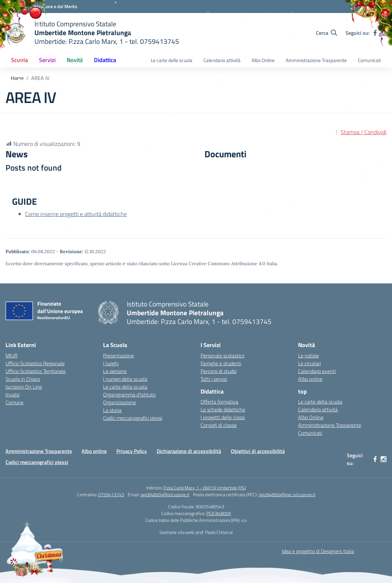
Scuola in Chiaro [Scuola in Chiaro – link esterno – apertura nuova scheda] (23, 379)
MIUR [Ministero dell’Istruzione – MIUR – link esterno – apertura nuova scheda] (12, 356)
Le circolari (309, 363)
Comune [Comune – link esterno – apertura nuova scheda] (14, 402)
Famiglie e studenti (221, 363)
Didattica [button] (105, 60)
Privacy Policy (132, 451)
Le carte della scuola (172, 60)
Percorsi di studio (219, 371)
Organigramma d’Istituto (129, 395)
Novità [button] (75, 60)
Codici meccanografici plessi (133, 418)
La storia (112, 410)
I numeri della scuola (125, 379)
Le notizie (308, 356)
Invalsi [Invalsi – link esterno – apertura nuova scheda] (13, 395)
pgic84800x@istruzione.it (165, 494)
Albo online (310, 379)
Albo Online (263, 60)
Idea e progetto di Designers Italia (318, 551)
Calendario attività (222, 60)
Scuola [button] (20, 60)
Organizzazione (119, 402)
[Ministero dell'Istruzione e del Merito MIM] (41, 6)
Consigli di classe (219, 425)
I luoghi (111, 363)
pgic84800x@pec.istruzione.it (287, 494)
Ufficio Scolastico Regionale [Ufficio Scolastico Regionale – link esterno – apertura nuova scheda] (35, 363)
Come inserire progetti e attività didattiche (76, 214)
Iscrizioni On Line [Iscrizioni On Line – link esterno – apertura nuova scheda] (24, 387)
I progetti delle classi (223, 417)
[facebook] (375, 33)
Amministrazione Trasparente (316, 60)
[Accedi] (373, 7)
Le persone (115, 371)
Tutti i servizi (214, 379)
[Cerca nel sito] (327, 33)
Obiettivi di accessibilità (258, 451)
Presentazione (118, 356)
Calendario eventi (317, 371)
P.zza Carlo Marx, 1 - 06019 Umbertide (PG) (205, 488)
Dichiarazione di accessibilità (189, 451)
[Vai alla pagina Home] (17, 78)
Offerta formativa (219, 402)
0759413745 (111, 494)
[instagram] (384, 33)
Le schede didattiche (223, 409)
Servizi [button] (47, 60)
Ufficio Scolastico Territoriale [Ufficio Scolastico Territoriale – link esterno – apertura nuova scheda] (36, 371)
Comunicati (369, 60)
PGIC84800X (219, 513)
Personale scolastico (222, 356)
